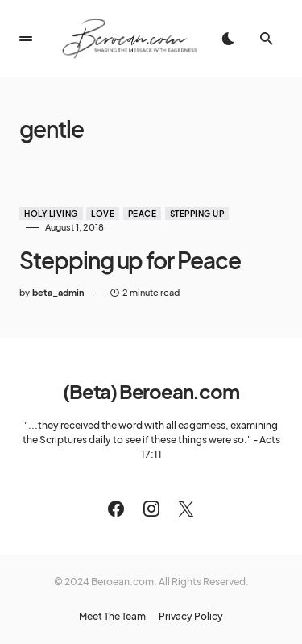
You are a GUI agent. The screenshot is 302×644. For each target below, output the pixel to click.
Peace (143, 214)
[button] (26, 39)
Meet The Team (112, 617)
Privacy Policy (191, 617)
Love (103, 214)
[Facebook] (116, 509)
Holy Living (51, 214)
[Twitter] (186, 509)
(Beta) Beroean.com (151, 391)
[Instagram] (151, 509)
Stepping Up (197, 214)
